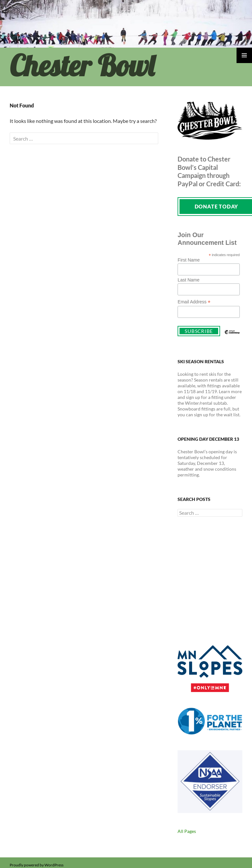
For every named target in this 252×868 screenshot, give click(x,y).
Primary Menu (244, 55)
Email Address (194, 302)
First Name (189, 260)
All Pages (187, 831)
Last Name (189, 280)
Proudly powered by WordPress (37, 865)
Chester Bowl (82, 66)
